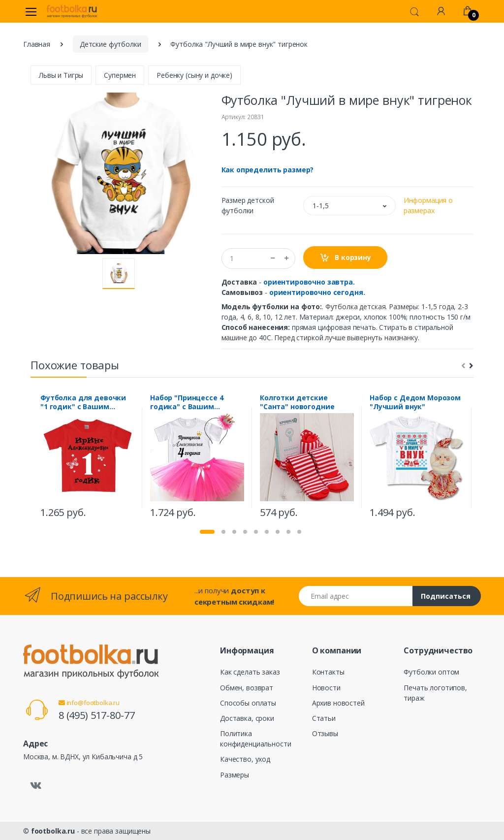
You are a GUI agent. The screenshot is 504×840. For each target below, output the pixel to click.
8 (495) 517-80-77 (97, 715)
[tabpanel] (87, 458)
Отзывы (325, 733)
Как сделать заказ (250, 672)
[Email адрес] (356, 596)
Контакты (328, 672)
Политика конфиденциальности (255, 739)
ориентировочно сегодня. (317, 292)
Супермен (120, 75)
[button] (414, 11)
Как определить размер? (268, 170)
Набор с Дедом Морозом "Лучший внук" (415, 402)
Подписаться (446, 596)
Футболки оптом (431, 672)
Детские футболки (110, 44)
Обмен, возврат (247, 688)
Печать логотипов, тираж (435, 693)
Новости (326, 688)
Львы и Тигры (61, 75)
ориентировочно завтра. (309, 282)
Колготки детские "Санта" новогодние (297, 402)
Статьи (324, 718)
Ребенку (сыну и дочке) (194, 75)
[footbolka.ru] (72, 11)
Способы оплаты (248, 703)
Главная (37, 44)
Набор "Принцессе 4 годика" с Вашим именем (187, 402)
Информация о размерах (428, 205)
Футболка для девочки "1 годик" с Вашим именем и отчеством (83, 402)
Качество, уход (245, 759)
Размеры (235, 775)
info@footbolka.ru (89, 703)
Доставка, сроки (247, 718)
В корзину (345, 258)
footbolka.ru (53, 831)
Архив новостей (338, 703)
